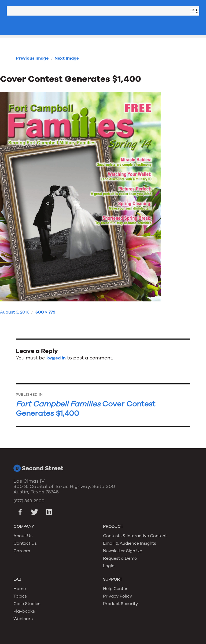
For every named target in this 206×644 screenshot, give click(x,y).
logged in (56, 358)
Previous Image (32, 58)
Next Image (67, 58)
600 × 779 (45, 312)
